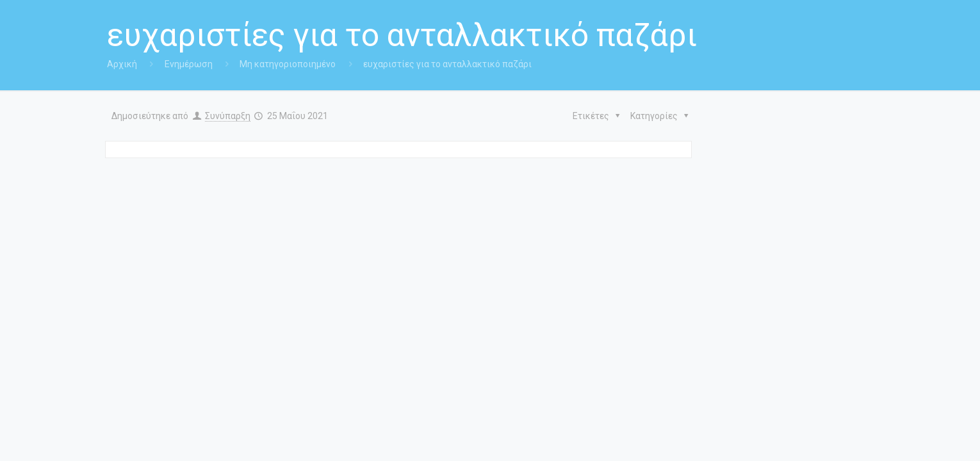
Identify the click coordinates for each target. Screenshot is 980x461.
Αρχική (122, 64)
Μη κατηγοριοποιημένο (288, 64)
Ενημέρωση (189, 64)
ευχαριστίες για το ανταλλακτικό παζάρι (447, 64)
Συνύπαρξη (228, 116)
